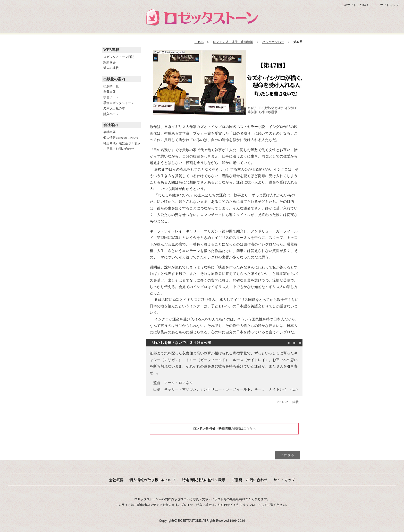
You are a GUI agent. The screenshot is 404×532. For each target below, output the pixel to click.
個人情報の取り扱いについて (153, 480)
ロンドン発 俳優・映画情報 (233, 42)
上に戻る (288, 455)
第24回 (227, 231)
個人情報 (121, 138)
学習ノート (111, 97)
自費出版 (110, 92)
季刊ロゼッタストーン (119, 103)
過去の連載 (111, 68)
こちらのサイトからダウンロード (238, 505)
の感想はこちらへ (224, 429)
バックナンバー (273, 42)
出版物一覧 (111, 86)
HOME (199, 42)
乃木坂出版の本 (114, 108)
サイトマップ (390, 5)
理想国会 (110, 63)
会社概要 (110, 132)
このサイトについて (355, 5)
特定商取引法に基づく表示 (122, 143)
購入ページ (111, 114)
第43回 (162, 238)
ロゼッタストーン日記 (119, 57)
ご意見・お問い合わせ (119, 149)
